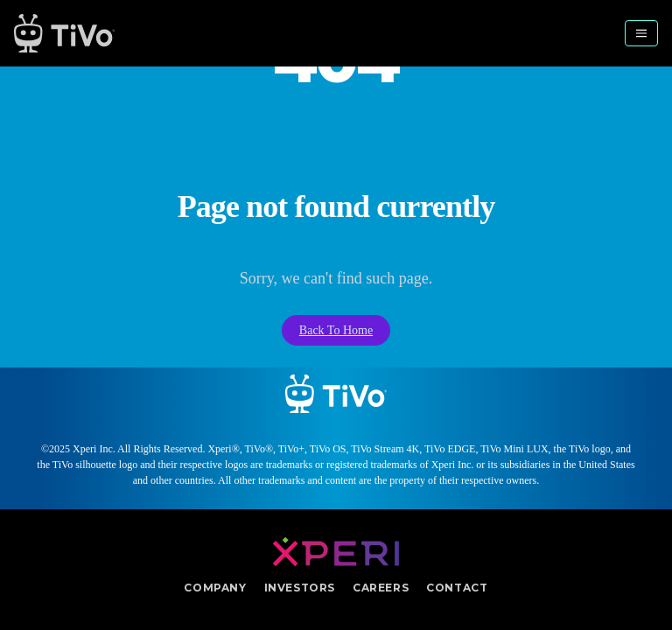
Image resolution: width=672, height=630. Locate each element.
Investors (300, 588)
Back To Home (336, 330)
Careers (381, 588)
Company (215, 588)
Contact (457, 588)
